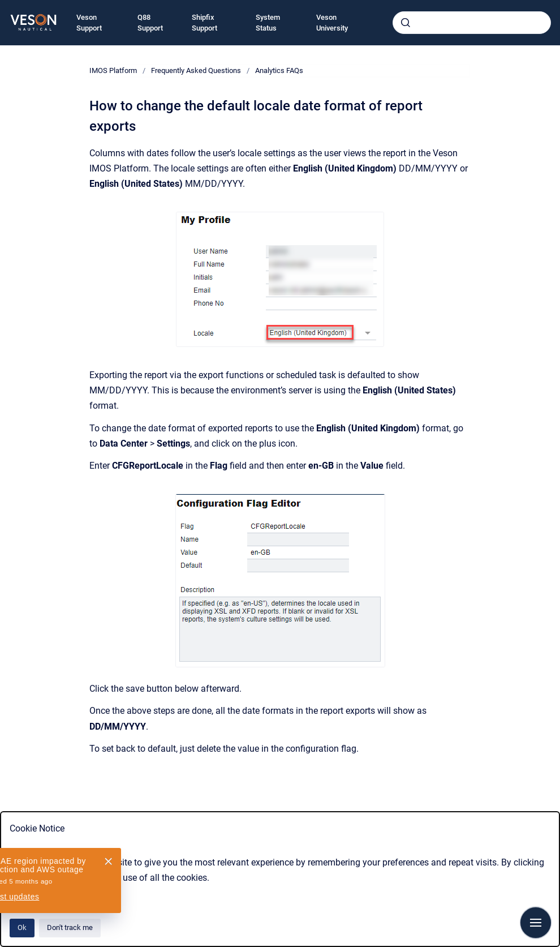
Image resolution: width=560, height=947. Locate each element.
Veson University (332, 23)
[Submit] (406, 23)
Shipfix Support (204, 23)
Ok (22, 927)
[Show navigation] (536, 923)
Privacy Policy (38, 893)
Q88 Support (150, 23)
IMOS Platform (113, 70)
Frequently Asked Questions (196, 70)
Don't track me (70, 927)
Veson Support (89, 23)
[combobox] (472, 23)
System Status (268, 23)
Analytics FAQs (279, 70)
